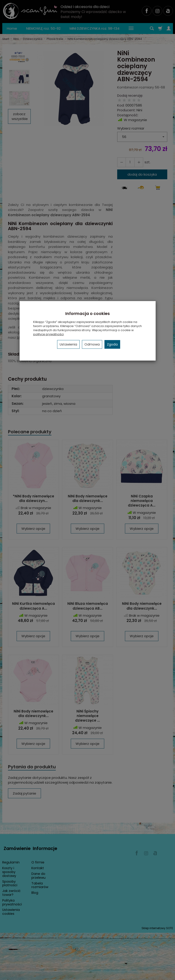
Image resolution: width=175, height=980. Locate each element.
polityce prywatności (48, 334)
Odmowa (92, 344)
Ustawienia (68, 344)
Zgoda (112, 344)
